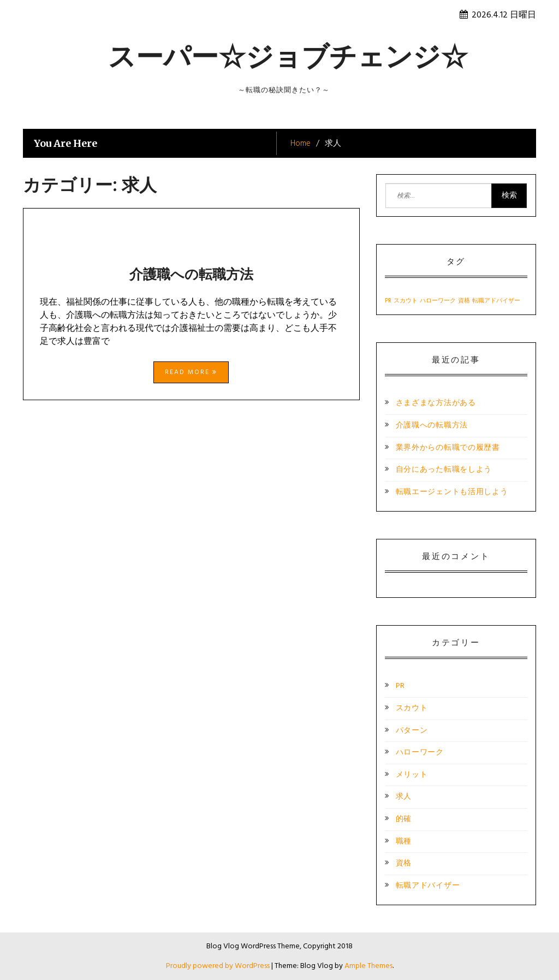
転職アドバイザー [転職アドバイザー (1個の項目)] (496, 301)
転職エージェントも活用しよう (452, 492)
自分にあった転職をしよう (444, 470)
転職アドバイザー (428, 886)
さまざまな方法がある (436, 403)
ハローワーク (420, 753)
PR (400, 686)
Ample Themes (368, 966)
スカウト (412, 708)
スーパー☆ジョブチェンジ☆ (288, 57)
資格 (404, 863)
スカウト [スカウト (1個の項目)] (406, 301)
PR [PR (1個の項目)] (388, 301)
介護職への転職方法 (191, 274)
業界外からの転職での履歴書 (448, 448)
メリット (412, 775)
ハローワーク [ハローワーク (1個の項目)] (438, 301)
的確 (404, 819)
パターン (412, 731)
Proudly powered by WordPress (219, 966)
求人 (404, 797)
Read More (191, 372)
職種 (404, 842)
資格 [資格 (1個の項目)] (464, 301)
